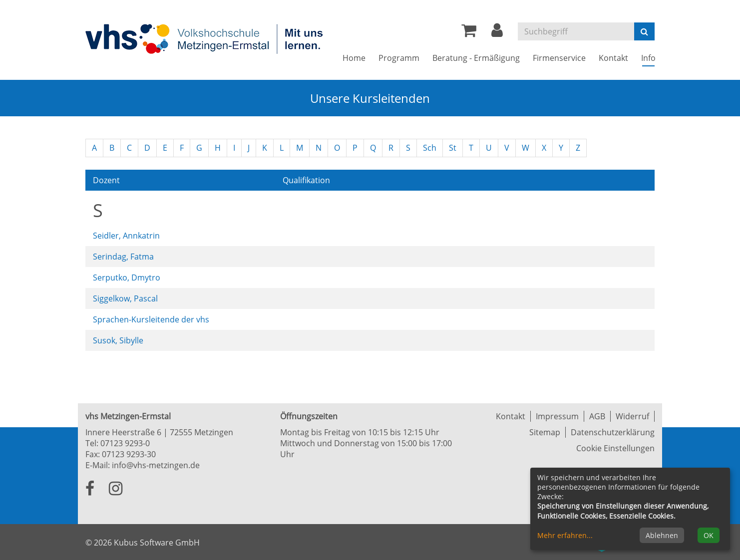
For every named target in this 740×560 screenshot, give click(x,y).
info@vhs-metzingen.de (156, 465)
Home (354, 58)
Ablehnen (662, 535)
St (453, 148)
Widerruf (632, 416)
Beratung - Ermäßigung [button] (476, 58)
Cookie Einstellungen (615, 448)
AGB (597, 416)
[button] (497, 33)
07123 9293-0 (125, 443)
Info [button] (652, 58)
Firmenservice (559, 58)
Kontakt (511, 416)
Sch (430, 148)
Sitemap (545, 432)
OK (709, 535)
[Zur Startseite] (205, 38)
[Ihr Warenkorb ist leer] (469, 33)
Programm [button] (399, 58)
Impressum (557, 416)
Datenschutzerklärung (613, 432)
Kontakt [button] (613, 58)
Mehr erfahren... (565, 535)
